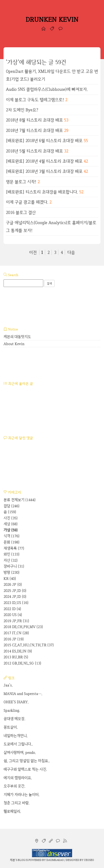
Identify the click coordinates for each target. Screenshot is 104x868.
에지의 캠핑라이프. (18, 778)
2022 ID (12, 609)
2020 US (13, 615)
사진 (11, 518)
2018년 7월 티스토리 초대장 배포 (34, 130)
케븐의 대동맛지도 (17, 337)
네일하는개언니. (16, 736)
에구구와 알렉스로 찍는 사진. (25, 769)
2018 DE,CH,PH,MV (23, 627)
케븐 (13, 860)
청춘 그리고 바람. (17, 803)
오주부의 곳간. (14, 786)
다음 (71, 252)
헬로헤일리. (12, 811)
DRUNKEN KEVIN (52, 19)
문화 (12, 542)
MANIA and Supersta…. (23, 694)
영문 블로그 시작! (21, 182)
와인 (12, 554)
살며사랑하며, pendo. (20, 753)
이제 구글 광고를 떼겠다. (27, 202)
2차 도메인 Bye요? (22, 110)
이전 (33, 252)
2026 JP (13, 584)
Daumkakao (55, 860)
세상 (11, 524)
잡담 (12, 506)
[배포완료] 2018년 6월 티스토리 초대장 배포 (44, 141)
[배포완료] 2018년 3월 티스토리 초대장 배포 (44, 171)
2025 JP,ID (15, 591)
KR (10, 579)
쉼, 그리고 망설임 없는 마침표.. (27, 761)
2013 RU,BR (16, 657)
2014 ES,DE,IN (18, 651)
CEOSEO (89, 860)
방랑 (12, 572)
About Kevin (14, 344)
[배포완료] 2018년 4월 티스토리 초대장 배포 (44, 161)
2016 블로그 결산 (21, 212)
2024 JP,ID (15, 597)
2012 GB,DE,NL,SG (22, 663)
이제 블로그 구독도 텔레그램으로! (35, 100)
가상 (11, 530)
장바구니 (14, 566)
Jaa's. (8, 685)
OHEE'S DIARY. (16, 702)
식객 (12, 536)
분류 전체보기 (20, 500)
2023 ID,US (16, 603)
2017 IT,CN (16, 633)
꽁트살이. (11, 727)
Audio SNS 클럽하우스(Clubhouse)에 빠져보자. (47, 89)
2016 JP (14, 639)
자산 (11, 560)
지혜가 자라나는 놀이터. (22, 795)
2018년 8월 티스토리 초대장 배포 (34, 120)
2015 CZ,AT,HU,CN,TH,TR (29, 645)
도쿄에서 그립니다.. (18, 744)
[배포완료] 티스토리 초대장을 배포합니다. (42, 192)
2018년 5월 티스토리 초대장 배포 (34, 151)
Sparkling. (12, 710)
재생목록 (14, 548)
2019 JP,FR (16, 621)
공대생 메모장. (14, 719)
